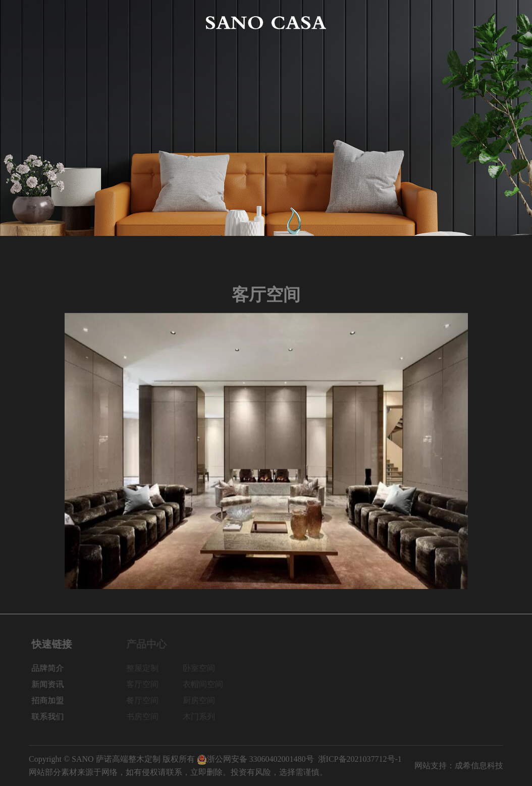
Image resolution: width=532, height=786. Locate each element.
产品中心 (141, 22)
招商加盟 (439, 22)
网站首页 (45, 22)
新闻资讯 (391, 22)
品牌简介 (93, 22)
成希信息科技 (479, 766)
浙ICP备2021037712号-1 (360, 759)
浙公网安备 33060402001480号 (255, 759)
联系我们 (487, 22)
